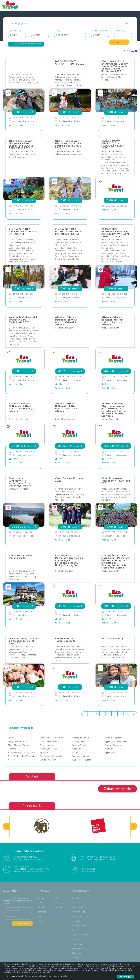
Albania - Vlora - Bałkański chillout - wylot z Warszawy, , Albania (22, 407)
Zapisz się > (22, 924)
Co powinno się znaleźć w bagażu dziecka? (80, 916)
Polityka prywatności (14, 976)
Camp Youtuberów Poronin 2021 (20, 557)
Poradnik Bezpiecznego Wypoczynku (78, 903)
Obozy (11, 738)
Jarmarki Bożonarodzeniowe (52, 738)
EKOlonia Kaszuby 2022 (116, 638)
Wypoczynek (110, 753)
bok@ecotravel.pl (90, 872)
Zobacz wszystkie (117, 789)
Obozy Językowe (47, 745)
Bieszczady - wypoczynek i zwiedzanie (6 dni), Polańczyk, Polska (21, 482)
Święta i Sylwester (48, 760)
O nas (40, 903)
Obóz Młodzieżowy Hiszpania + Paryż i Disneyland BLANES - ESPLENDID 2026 (22, 145)
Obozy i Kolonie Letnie (19, 80)
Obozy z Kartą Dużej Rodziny (68, 259)
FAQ (57, 898)
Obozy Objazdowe (17, 157)
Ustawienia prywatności (35, 976)
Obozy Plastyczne (17, 658)
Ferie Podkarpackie (118, 174)
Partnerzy (59, 903)
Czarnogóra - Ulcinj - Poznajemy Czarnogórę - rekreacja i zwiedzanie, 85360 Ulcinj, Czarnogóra (69, 560)
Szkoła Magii (66, 497)
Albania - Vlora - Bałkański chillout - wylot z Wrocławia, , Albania (68, 407)
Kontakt (41, 898)
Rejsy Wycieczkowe (48, 749)
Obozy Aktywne (27, 77)
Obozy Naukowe (25, 342)
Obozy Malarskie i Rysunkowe (68, 85)
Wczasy (12, 489)
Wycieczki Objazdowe (114, 738)
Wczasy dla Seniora (81, 738)
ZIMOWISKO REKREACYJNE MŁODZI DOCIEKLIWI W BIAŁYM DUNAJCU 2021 (116, 233)
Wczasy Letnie (23, 489)
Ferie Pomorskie (121, 168)
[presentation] (6, 826)
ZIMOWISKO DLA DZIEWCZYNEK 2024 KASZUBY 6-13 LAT (68, 232)
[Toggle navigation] (135, 7)
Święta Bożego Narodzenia (51, 756)
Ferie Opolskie (107, 168)
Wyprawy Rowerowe (113, 745)
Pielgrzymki (13, 749)
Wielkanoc (77, 753)
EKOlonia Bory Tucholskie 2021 (65, 640)
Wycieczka (109, 749)
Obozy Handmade (28, 655)
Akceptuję (126, 977)
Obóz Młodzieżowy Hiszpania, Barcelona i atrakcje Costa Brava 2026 (69, 145)
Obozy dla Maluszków (19, 333)
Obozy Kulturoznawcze (70, 83)
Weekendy (77, 749)
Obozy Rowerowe (122, 492)
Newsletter (60, 907)
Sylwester (44, 753)
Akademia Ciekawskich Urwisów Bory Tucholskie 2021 (23, 320)
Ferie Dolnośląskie (121, 165)
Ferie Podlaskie (26, 262)
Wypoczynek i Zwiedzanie (116, 742)
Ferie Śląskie (119, 171)
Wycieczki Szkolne (80, 935)
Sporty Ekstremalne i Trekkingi (21, 756)
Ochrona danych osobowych (60, 976)
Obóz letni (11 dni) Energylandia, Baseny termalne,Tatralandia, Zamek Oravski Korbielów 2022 (115, 66)
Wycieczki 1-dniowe (81, 756)
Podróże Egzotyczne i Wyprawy (21, 753)
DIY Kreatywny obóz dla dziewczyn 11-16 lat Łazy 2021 (24, 641)
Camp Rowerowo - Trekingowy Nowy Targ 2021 (116, 481)
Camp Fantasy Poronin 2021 (69, 480)
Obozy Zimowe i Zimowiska (114, 152)
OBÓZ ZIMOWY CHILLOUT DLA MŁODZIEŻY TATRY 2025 (113, 145)
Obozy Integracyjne (29, 83)
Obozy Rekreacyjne (110, 154)
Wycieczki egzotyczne (82, 760)
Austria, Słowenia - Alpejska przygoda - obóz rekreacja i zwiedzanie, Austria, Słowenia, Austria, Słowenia (114, 410)
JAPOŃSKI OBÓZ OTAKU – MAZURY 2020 (70, 63)
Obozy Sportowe (108, 494)
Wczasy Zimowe (80, 745)
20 (127, 714)
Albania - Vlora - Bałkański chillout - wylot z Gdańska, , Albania (67, 321)
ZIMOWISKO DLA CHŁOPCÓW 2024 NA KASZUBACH (23, 232)
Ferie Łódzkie (107, 171)
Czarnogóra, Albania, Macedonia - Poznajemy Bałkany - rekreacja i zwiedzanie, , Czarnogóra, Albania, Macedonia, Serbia (116, 562)
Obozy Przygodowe (17, 74)
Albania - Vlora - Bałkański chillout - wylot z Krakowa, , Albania (113, 321)
